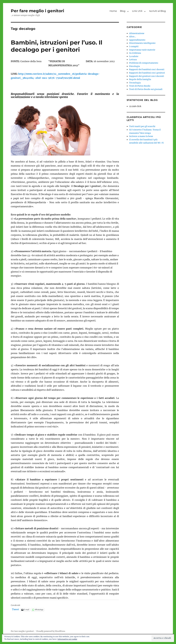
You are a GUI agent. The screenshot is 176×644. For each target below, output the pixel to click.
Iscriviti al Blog (157, 11)
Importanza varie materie (142, 50)
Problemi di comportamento (144, 63)
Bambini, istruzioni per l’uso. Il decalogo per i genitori (57, 46)
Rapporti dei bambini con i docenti (147, 69)
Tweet (16, 609)
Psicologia (134, 66)
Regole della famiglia (140, 79)
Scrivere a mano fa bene (141, 136)
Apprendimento (137, 40)
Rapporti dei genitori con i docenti (147, 76)
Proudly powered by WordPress (51, 631)
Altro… (133, 37)
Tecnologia (135, 83)
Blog (123, 11)
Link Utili (137, 11)
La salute (134, 56)
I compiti (134, 46)
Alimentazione (137, 33)
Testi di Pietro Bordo (140, 86)
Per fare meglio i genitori (37, 11)
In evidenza (135, 53)
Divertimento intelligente (142, 43)
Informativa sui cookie (67, 639)
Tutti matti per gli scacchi (142, 126)
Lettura (133, 60)
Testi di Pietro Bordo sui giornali (146, 89)
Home (113, 11)
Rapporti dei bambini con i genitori (147, 73)
